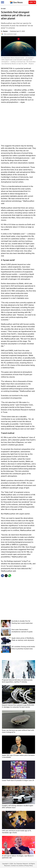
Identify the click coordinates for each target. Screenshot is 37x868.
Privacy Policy (29, 866)
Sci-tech (3, 9)
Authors (21, 866)
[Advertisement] (18, 124)
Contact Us (15, 866)
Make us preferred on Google (9, 34)
